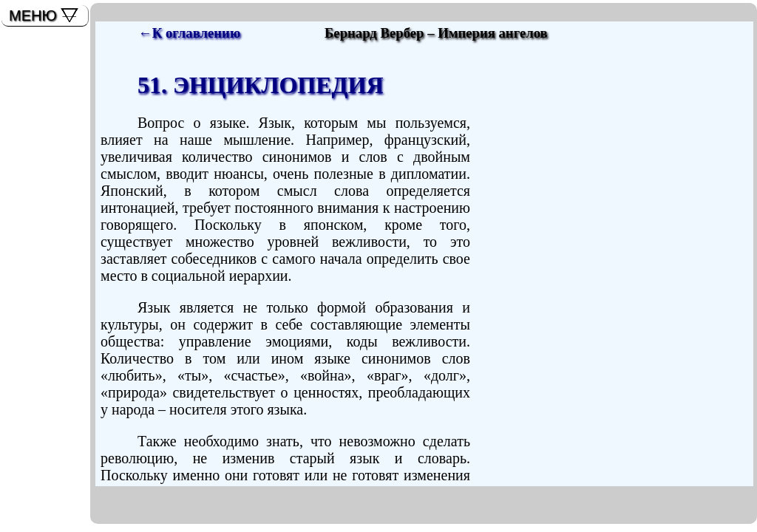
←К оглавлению (189, 33)
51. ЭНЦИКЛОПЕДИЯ (261, 85)
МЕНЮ (33, 16)
